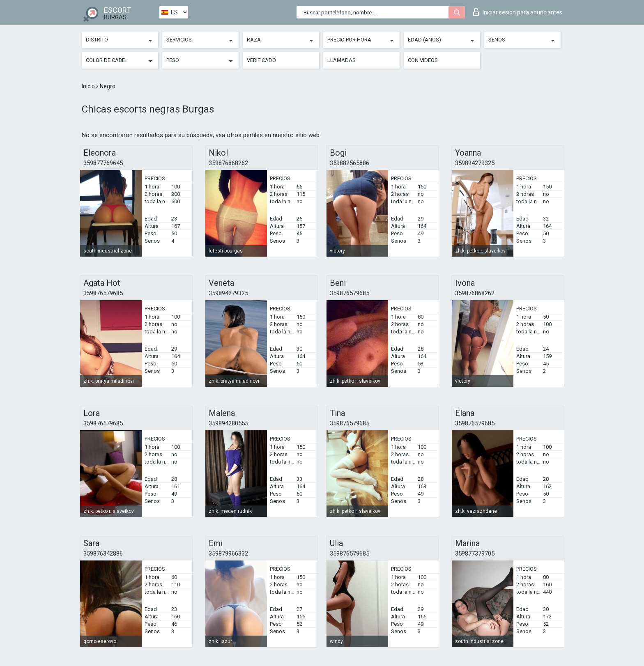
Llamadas (342, 60)
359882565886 (350, 163)
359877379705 (475, 553)
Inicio (89, 86)
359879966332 (228, 553)
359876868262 (228, 163)
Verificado (261, 60)
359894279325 (475, 163)
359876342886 (103, 553)
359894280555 (228, 423)
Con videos (423, 60)
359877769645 (103, 163)
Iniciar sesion (518, 12)
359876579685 (103, 293)
